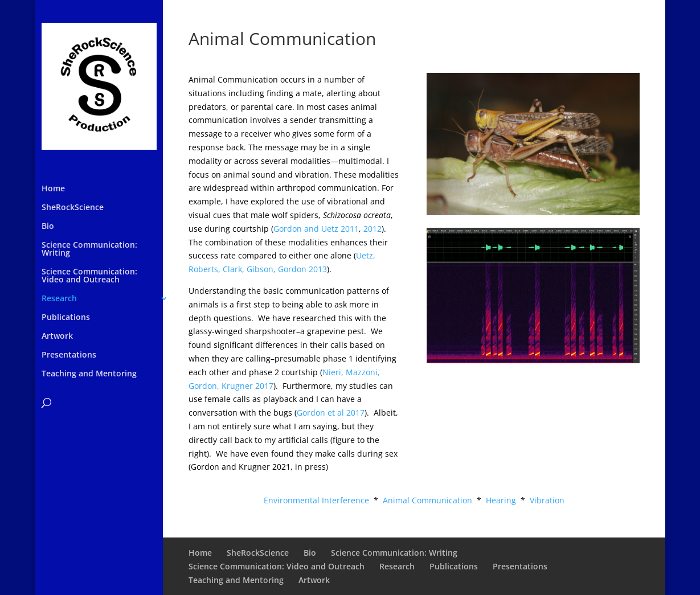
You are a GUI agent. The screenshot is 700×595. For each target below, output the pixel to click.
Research (59, 299)
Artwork (57, 337)
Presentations (69, 355)
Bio (48, 227)
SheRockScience (73, 208)
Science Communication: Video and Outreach (89, 276)
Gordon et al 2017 (331, 413)
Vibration (547, 500)
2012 (372, 229)
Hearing (501, 500)
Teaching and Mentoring (89, 374)
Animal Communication (427, 500)
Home (53, 189)
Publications (66, 318)
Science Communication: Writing (89, 249)
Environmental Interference (316, 500)
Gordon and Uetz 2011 (316, 229)
